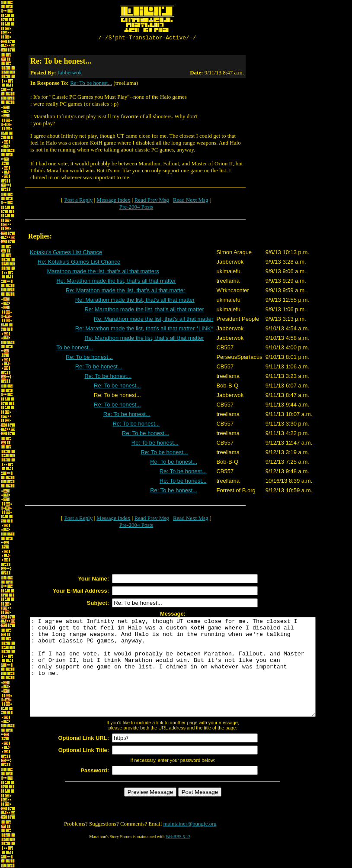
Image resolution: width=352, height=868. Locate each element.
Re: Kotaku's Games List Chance (79, 263)
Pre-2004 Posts (136, 208)
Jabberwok (70, 74)
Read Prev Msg (152, 201)
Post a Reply (78, 201)
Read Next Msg (191, 201)
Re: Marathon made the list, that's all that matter (116, 282)
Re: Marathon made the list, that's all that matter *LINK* (144, 330)
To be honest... (75, 349)
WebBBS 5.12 (178, 857)
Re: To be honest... (91, 84)
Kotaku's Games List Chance (66, 253)
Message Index (113, 201)
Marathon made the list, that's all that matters (103, 273)
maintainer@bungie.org (190, 844)
